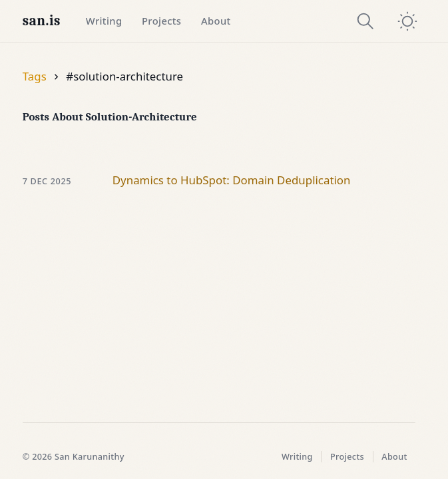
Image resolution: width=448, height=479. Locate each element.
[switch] (407, 21)
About (216, 21)
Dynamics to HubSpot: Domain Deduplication (232, 180)
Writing (104, 21)
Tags (35, 76)
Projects (161, 21)
